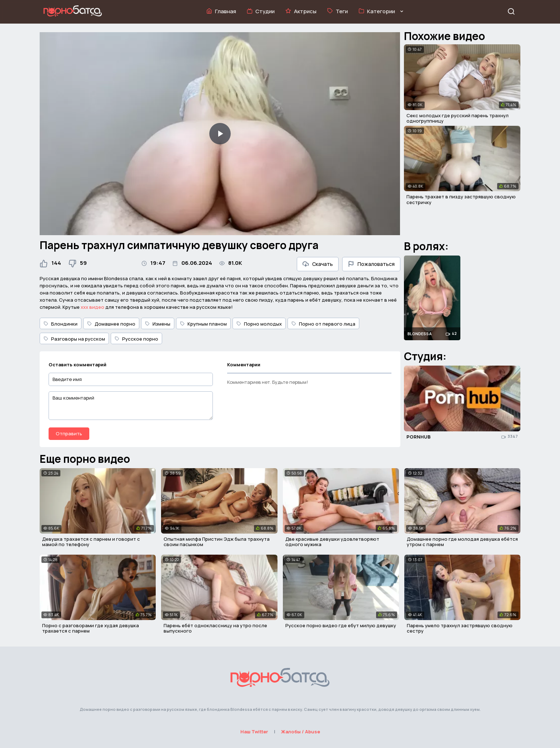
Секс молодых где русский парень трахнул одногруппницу (457, 118)
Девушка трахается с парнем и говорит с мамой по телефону (91, 542)
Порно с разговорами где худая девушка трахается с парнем (91, 628)
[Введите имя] (131, 379)
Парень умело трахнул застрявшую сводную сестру (460, 628)
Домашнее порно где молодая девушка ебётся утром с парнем (462, 542)
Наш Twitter (254, 732)
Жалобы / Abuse (301, 732)
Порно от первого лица (323, 324)
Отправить (69, 434)
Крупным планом (203, 324)
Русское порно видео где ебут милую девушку (341, 625)
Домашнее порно (111, 324)
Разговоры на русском (74, 339)
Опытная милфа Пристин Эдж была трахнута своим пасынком (217, 542)
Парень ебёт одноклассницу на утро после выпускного (215, 628)
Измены (158, 324)
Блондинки (61, 324)
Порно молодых (259, 324)
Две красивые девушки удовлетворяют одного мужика (332, 542)
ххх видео (92, 307)
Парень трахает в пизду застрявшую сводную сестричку (461, 199)
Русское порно (136, 339)
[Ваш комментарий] (131, 406)
